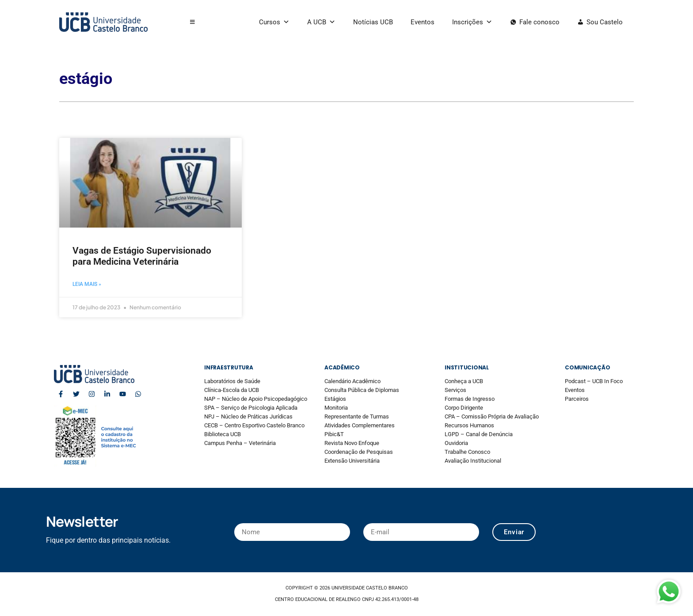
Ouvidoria (456, 443)
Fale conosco (539, 22)
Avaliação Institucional (473, 461)
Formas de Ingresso (470, 399)
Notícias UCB (373, 22)
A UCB (321, 22)
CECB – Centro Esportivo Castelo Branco (254, 425)
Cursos (274, 22)
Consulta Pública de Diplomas (362, 390)
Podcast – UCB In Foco (594, 381)
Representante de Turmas (357, 416)
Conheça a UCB (464, 381)
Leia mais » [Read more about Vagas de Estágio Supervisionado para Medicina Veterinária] (87, 284)
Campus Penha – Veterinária (240, 443)
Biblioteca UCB (223, 434)
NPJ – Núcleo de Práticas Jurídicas (248, 416)
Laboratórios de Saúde (232, 381)
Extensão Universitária (352, 461)
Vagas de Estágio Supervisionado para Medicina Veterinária (142, 256)
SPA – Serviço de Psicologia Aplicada (251, 408)
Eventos (423, 22)
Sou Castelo (605, 22)
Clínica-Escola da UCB (232, 390)
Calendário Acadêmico (352, 381)
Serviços (455, 390)
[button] (192, 22)
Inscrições (472, 22)
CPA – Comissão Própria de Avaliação (492, 416)
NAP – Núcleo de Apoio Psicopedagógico (256, 399)
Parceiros (577, 399)
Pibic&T (334, 434)
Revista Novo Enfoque (352, 443)
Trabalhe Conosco (467, 452)
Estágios (335, 399)
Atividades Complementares (360, 425)
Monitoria (336, 408)
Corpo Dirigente (464, 408)
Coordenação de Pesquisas (359, 452)
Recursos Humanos (469, 425)
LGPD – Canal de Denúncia (479, 434)
